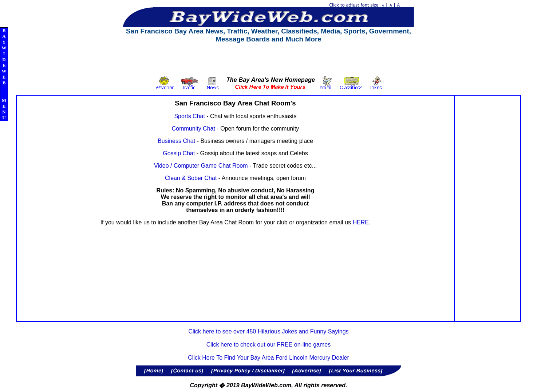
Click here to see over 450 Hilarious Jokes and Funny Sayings (268, 331)
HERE (360, 222)
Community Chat (194, 129)
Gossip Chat (179, 153)
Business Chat (176, 141)
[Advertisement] (269, 60)
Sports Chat (189, 116)
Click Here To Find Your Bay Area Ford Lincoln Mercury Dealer (268, 358)
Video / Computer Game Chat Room (201, 166)
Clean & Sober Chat (191, 178)
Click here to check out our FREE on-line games (268, 345)
